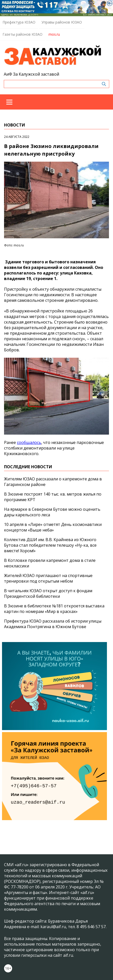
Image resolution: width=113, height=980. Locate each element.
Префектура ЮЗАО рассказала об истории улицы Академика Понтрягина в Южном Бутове (53, 624)
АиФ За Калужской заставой (31, 74)
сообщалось (29, 442)
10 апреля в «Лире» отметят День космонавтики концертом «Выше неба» (53, 527)
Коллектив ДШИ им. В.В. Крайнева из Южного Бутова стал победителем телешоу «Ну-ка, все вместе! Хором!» (50, 545)
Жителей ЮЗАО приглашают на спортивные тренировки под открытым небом (48, 578)
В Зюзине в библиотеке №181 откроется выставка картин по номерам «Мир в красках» (54, 609)
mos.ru (54, 34)
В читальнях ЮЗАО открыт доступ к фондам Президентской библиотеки (48, 593)
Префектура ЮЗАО (19, 22)
